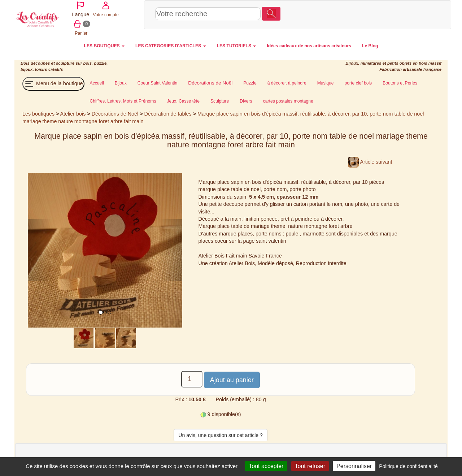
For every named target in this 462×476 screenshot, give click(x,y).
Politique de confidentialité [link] (408, 466)
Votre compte (395, 14)
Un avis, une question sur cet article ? (220, 434)
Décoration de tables (168, 113)
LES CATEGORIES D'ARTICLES (171, 45)
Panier (421, 14)
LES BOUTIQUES (104, 45)
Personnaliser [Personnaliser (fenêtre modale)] (354, 466)
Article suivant (370, 161)
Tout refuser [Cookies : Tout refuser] (310, 466)
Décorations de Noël (115, 113)
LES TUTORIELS (237, 45)
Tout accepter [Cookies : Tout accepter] (266, 466)
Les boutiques (38, 113)
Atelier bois (73, 113)
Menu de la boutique (53, 83)
